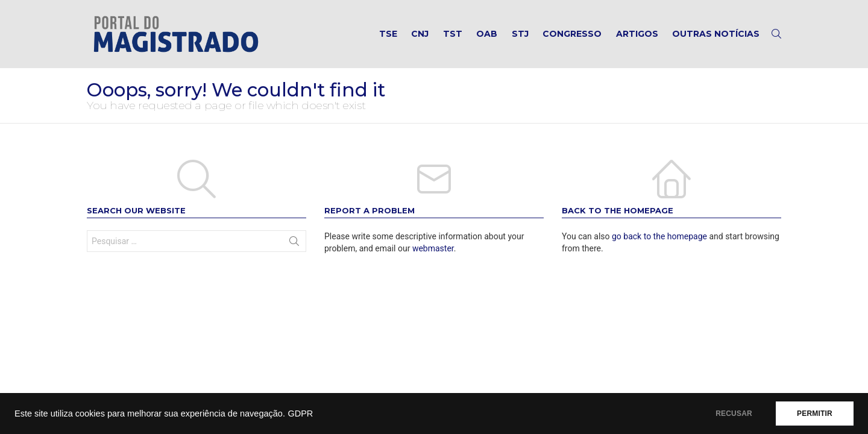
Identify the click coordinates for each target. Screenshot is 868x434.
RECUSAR (734, 414)
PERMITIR (815, 414)
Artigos (637, 34)
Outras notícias (716, 34)
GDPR (300, 414)
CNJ (420, 34)
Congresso (572, 34)
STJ (520, 34)
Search (294, 244)
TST (453, 34)
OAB (487, 34)
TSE (388, 34)
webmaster (433, 248)
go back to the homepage (659, 236)
